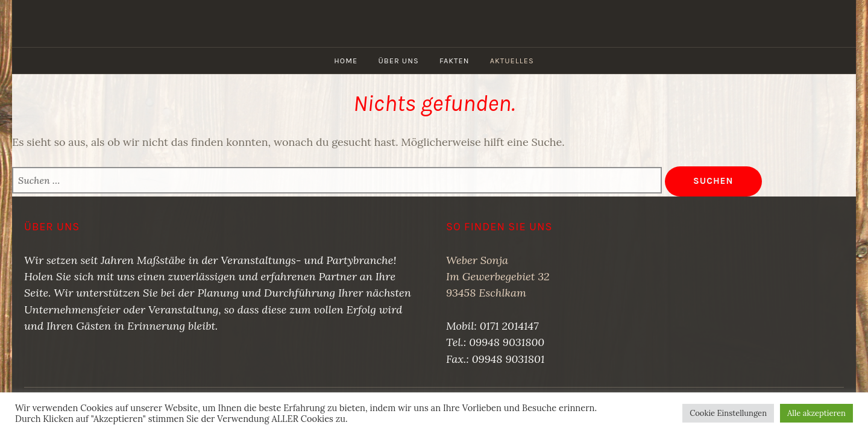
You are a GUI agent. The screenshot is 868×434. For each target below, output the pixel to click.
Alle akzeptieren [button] (816, 413)
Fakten (454, 61)
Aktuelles (512, 61)
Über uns (398, 61)
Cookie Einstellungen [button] (728, 413)
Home (346, 61)
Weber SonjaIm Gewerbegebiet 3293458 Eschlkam (498, 277)
